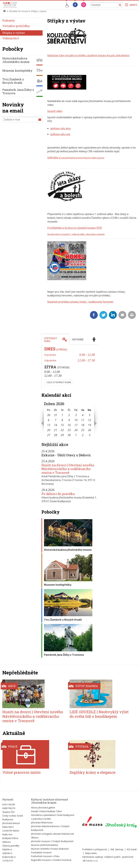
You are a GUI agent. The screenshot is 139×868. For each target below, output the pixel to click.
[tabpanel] (70, 367)
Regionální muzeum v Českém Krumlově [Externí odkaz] (51, 860)
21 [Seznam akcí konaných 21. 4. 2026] (56, 430)
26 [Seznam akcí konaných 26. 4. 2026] (90, 430)
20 (49, 430)
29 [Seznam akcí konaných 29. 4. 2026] (62, 435)
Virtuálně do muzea (19, 11)
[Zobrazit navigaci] (131, 5)
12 (90, 420)
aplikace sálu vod (60, 134)
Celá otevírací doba (59, 382)
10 (76, 420)
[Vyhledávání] (106, 5)
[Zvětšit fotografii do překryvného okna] (67, 43)
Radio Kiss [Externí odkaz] (7, 834)
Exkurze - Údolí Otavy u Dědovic (66, 455)
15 (62, 425)
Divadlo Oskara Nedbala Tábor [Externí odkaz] (46, 811)
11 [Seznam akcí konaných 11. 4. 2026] (83, 420)
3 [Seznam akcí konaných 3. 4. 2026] (76, 415)
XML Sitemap (117, 849)
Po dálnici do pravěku (58, 494)
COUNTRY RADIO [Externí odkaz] (11, 831)
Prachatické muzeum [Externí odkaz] (41, 852)
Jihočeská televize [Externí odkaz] (11, 823)
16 (69, 425)
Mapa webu (91, 853)
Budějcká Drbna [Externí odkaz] (10, 838)
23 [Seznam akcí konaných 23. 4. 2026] (69, 430)
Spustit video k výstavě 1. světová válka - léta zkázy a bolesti (76, 234)
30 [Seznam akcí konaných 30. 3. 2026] (49, 415)
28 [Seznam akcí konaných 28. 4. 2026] (56, 435)
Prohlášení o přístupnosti (95, 849)
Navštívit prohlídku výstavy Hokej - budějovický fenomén (80, 302)
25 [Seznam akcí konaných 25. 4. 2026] (83, 430)
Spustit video (55, 111)
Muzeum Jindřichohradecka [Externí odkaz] (44, 845)
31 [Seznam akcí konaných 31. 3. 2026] (56, 415)
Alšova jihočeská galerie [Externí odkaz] (43, 808)
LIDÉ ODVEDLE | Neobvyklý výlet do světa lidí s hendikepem (99, 714)
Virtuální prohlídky (16, 26)
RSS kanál (132, 849)
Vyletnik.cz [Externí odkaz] (7, 853)
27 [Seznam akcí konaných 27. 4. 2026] (49, 435)
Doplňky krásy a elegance (93, 772)
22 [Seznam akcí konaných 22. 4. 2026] (62, 430)
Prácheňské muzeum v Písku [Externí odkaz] (45, 856)
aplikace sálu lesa (60, 128)
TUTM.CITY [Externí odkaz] (8, 861)
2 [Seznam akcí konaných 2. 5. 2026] (83, 435)
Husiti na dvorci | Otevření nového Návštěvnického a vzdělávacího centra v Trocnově (68, 469)
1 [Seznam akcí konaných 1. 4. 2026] (62, 415)
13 (49, 425)
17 (76, 425)
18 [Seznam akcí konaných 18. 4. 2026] (83, 425)
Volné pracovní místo (22, 772)
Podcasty (9, 21)
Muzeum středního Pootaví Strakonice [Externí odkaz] (50, 849)
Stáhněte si (76, 158)
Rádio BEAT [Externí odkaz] (8, 827)
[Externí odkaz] (92, 822)
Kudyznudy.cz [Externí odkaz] (9, 857)
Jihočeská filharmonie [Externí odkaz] (42, 823)
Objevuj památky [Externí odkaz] (11, 846)
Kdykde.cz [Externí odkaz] (7, 849)
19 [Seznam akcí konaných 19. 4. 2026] (90, 425)
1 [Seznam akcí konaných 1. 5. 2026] (76, 435)
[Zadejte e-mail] (22, 119)
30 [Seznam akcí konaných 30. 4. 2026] (69, 435)
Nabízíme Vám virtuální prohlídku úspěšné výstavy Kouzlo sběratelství (88, 55)
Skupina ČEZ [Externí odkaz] (9, 812)
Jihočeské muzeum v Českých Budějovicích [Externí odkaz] (52, 841)
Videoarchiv (11, 38)
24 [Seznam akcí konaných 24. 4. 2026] (76, 430)
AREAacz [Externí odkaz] (7, 842)
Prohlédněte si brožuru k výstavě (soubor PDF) (75, 228)
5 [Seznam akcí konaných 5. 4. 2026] (90, 415)
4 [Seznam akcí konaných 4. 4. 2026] (83, 415)
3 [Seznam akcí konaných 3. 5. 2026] (90, 435)
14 (56, 425)
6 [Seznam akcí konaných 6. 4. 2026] (49, 420)
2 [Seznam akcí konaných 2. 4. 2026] (69, 415)
